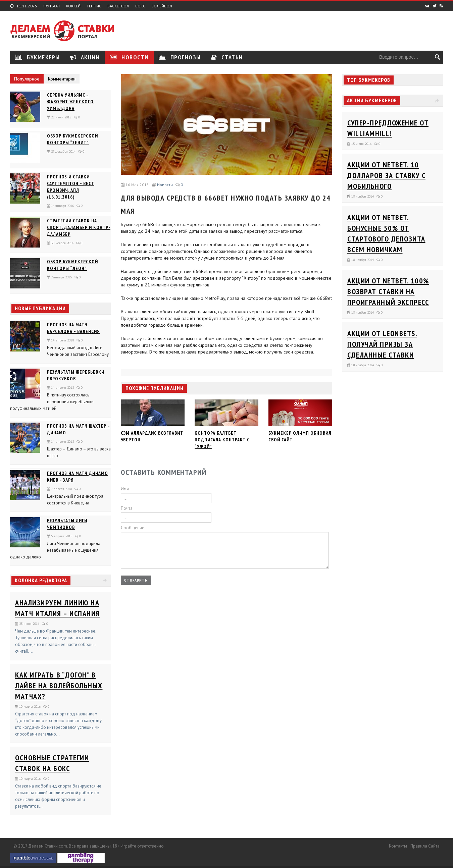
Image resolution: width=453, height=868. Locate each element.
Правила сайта (425, 846)
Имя (125, 489)
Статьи (227, 57)
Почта (127, 508)
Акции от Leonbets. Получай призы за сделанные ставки (382, 344)
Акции (85, 57)
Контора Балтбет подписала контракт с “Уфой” (222, 440)
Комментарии (62, 79)
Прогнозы (180, 57)
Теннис (94, 6)
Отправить (136, 580)
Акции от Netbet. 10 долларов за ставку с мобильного (386, 175)
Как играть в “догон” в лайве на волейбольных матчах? (59, 686)
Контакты (398, 846)
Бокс (140, 6)
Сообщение (133, 528)
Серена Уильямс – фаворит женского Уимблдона (70, 102)
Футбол (52, 6)
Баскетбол (118, 6)
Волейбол (162, 6)
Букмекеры (38, 57)
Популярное (27, 79)
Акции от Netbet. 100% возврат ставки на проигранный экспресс (388, 291)
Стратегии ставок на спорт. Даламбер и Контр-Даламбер (79, 227)
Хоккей (73, 6)
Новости (129, 57)
